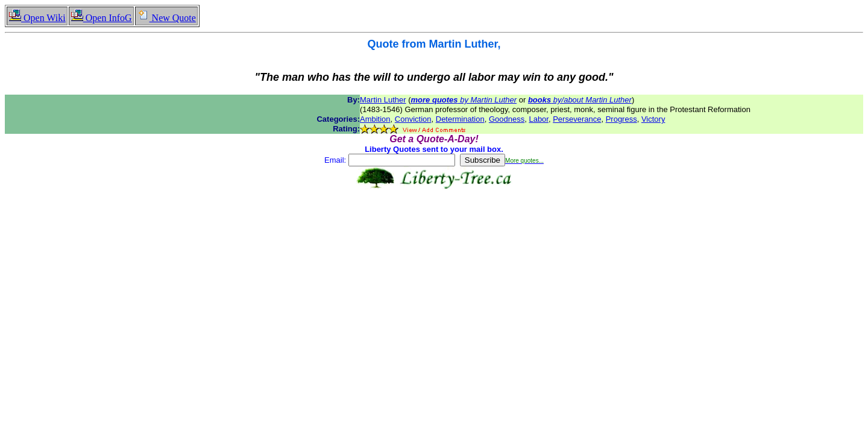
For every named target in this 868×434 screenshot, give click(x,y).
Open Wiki (37, 18)
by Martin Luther (464, 100)
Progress (621, 119)
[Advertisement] (434, 227)
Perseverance (577, 119)
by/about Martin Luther (580, 100)
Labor (539, 119)
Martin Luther (383, 100)
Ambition (375, 119)
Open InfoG (101, 18)
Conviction (413, 119)
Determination (460, 119)
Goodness (507, 119)
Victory (653, 119)
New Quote (166, 18)
